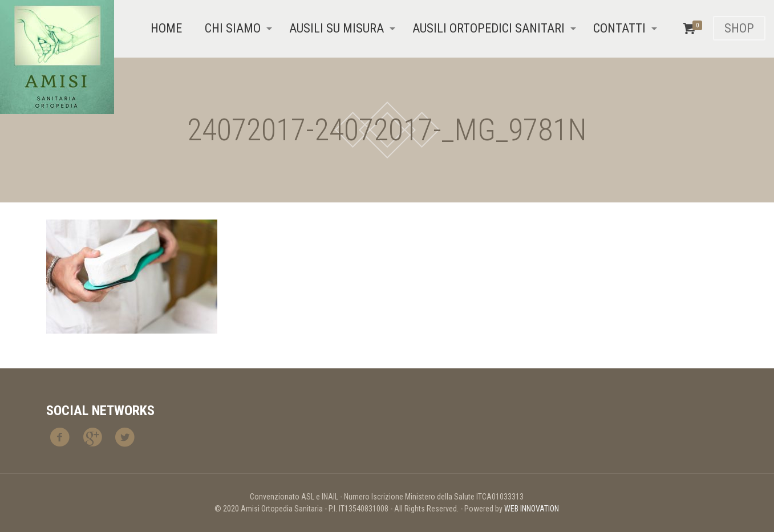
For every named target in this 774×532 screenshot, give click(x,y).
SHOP (739, 28)
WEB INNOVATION (532, 509)
